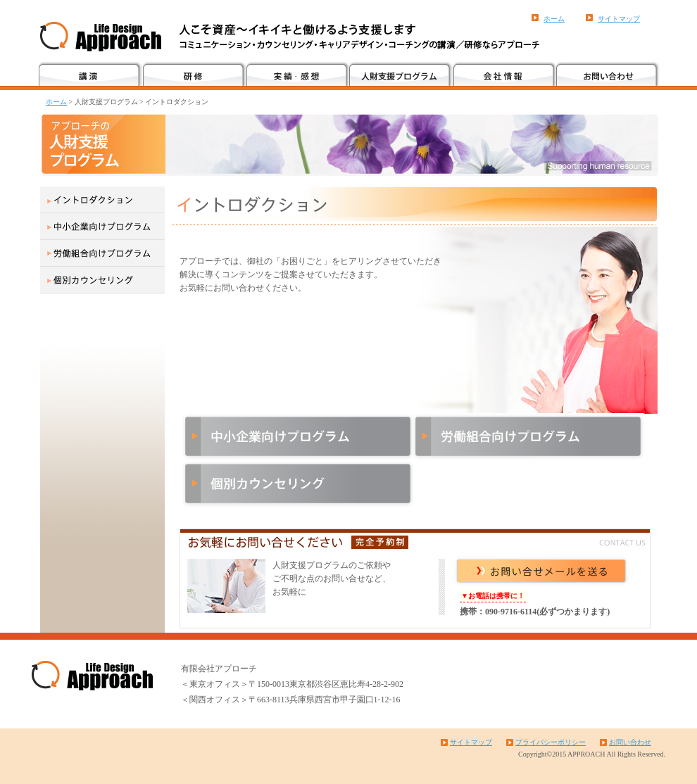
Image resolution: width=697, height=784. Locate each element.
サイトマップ (619, 19)
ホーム (554, 19)
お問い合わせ (630, 742)
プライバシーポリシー (551, 742)
